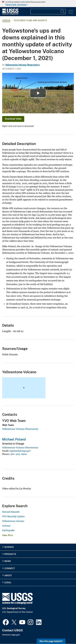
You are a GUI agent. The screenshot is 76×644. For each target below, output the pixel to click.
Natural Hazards (11, 512)
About (8, 575)
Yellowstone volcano (13, 521)
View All (8, 535)
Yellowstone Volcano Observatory (23, 65)
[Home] (10, 14)
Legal (8, 583)
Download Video (13, 119)
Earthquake (8, 530)
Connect (10, 568)
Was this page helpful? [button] (51, 641)
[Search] (63, 12)
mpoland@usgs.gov (20, 451)
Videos (6, 20)
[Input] (48, 12)
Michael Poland (14, 439)
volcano (6, 526)
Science (9, 547)
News (8, 561)
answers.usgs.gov (11, 635)
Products (10, 554)
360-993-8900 (19, 454)
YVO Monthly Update (13, 516)
